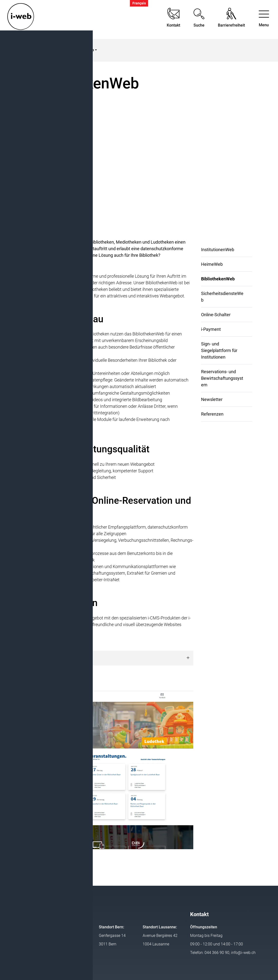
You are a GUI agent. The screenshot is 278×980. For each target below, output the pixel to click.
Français (139, 3)
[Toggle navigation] (264, 20)
